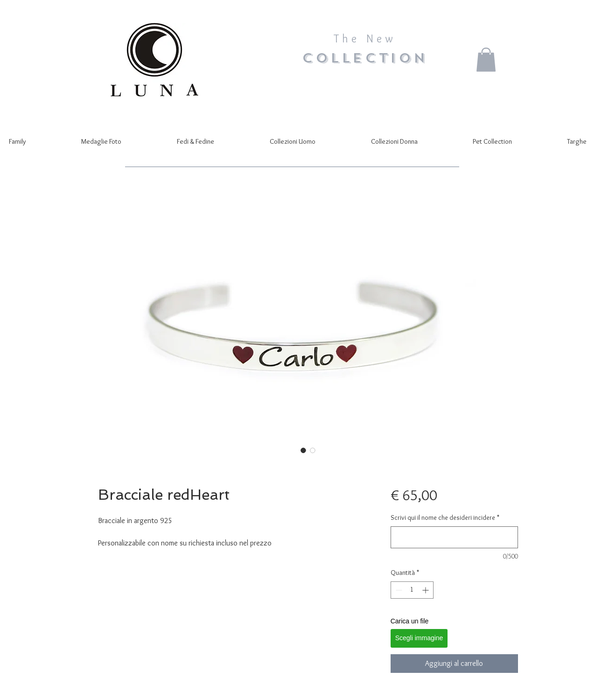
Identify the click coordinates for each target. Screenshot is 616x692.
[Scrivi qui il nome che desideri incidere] (454, 537)
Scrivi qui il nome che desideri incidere (445, 517)
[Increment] (426, 590)
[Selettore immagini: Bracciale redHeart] (303, 450)
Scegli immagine (419, 638)
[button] (486, 59)
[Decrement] (398, 590)
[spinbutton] (412, 590)
